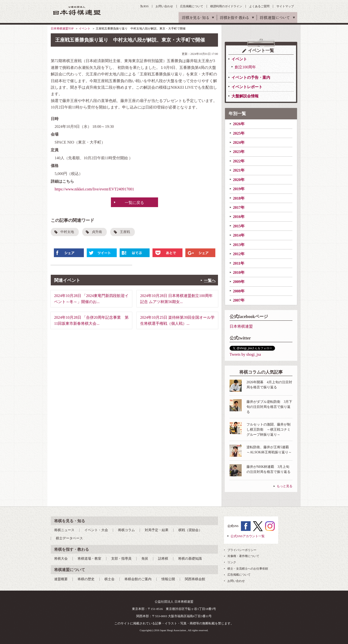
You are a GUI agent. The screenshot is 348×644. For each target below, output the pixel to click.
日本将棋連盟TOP (62, 29)
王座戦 (125, 232)
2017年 (239, 207)
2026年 (239, 124)
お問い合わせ (164, 6)
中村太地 (67, 232)
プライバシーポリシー (242, 550)
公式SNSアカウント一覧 (248, 536)
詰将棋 (163, 559)
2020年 (239, 180)
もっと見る (285, 486)
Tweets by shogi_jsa (245, 354)
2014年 (239, 235)
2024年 (239, 142)
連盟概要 (61, 579)
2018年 (239, 198)
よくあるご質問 (259, 6)
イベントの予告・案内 (251, 77)
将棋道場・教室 (89, 559)
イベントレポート (247, 87)
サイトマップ (285, 6)
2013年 (239, 245)
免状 (145, 559)
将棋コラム (126, 530)
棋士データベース (69, 538)
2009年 (239, 282)
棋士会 (109, 579)
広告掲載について (192, 6)
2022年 (239, 161)
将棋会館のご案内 (138, 579)
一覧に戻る (134, 203)
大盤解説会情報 (245, 96)
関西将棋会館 (195, 579)
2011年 (239, 263)
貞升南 (97, 232)
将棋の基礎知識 (190, 559)
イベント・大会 (96, 530)
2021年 (239, 170)
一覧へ (210, 280)
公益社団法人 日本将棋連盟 (77, 11)
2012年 (239, 254)
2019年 (239, 189)
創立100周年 (245, 67)
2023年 (239, 152)
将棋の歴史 (86, 579)
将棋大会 (61, 559)
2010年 (239, 272)
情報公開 (168, 579)
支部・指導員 (121, 559)
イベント (85, 29)
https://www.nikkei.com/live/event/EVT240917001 (94, 189)
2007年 (239, 300)
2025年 (239, 133)
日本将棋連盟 (241, 326)
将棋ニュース (64, 530)
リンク (232, 562)
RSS (146, 6)
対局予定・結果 (157, 530)
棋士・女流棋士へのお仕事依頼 (248, 569)
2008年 (239, 291)
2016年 (239, 217)
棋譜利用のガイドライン (226, 6)
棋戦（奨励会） (190, 530)
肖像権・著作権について (243, 556)
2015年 (239, 226)
